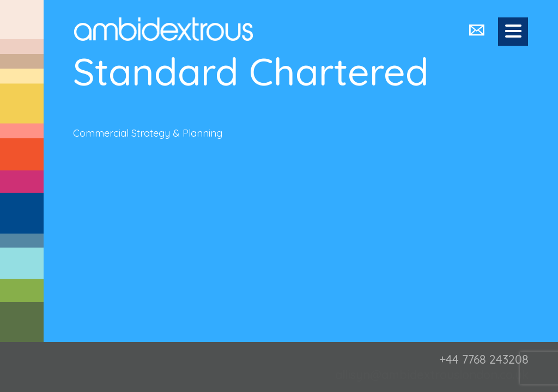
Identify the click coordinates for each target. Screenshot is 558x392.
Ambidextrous (163, 29)
